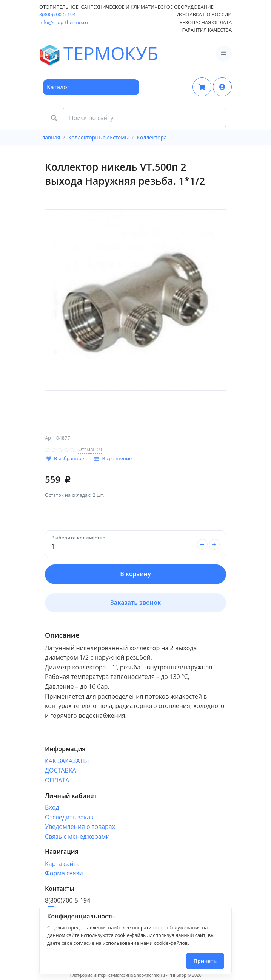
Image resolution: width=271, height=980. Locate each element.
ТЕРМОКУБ (60, 54)
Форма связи (64, 873)
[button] (222, 87)
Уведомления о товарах (80, 827)
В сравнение (117, 458)
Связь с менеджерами (77, 836)
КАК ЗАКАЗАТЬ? (67, 761)
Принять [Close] (205, 961)
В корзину (135, 574)
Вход (52, 807)
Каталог (58, 87)
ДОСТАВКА (61, 770)
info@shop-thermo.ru (64, 22)
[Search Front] (144, 118)
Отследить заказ (69, 817)
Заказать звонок (135, 603)
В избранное (69, 458)
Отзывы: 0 (90, 449)
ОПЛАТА (57, 780)
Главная (50, 137)
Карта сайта (62, 864)
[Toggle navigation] (224, 53)
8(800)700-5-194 (57, 14)
